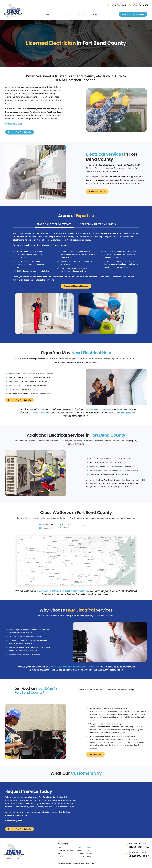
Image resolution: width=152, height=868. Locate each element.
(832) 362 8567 (141, 5)
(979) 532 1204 (119, 5)
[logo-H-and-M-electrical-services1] (13, 3)
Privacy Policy (90, 863)
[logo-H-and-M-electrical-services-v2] (14, 843)
